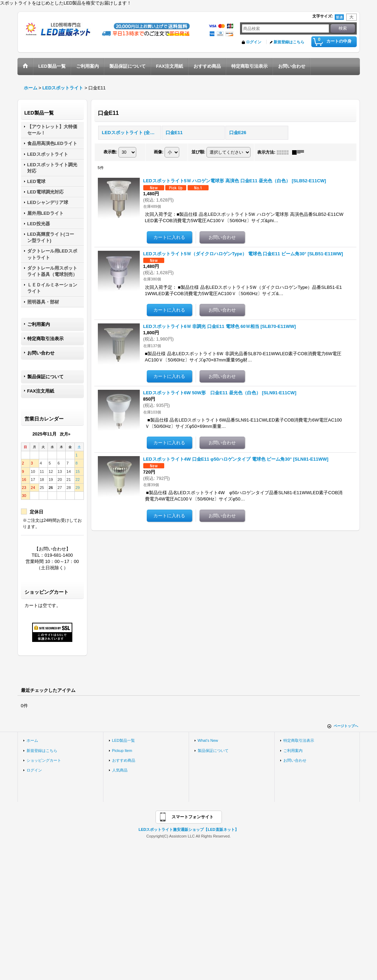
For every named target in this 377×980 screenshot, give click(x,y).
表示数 (110, 152)
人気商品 (120, 770)
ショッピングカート (44, 760)
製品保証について (45, 377)
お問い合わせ (41, 353)
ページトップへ (346, 726)
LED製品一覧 (124, 740)
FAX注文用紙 (41, 391)
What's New (208, 740)
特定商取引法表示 (45, 339)
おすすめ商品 (124, 760)
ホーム (32, 740)
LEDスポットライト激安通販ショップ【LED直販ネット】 (188, 829)
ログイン (254, 42)
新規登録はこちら (289, 42)
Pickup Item (122, 751)
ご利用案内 (39, 324)
